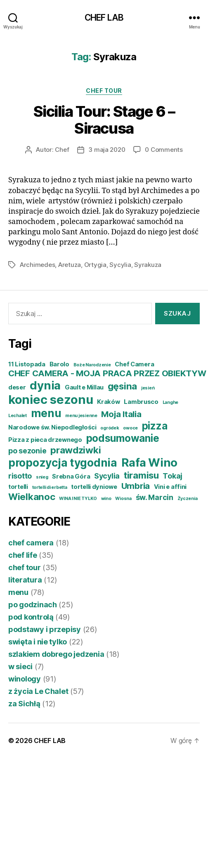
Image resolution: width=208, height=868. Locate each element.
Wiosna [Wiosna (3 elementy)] (123, 499)
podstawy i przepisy (45, 629)
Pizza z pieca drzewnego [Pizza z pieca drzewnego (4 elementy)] (45, 440)
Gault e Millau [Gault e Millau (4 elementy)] (84, 387)
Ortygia (95, 265)
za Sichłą (24, 704)
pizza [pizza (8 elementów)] (155, 426)
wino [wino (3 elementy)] (106, 499)
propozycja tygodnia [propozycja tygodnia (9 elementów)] (63, 463)
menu (18, 592)
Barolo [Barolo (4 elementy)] (59, 364)
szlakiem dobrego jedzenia (56, 654)
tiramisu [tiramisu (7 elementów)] (141, 475)
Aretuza (70, 265)
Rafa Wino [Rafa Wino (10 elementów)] (150, 462)
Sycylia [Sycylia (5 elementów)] (107, 476)
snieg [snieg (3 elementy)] (42, 477)
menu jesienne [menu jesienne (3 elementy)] (81, 416)
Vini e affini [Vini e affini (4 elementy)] (170, 487)
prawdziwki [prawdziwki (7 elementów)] (76, 450)
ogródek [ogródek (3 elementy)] (110, 428)
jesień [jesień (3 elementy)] (148, 388)
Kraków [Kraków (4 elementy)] (108, 402)
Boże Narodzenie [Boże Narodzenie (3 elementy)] (92, 365)
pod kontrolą (31, 617)
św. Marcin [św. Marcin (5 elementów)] (155, 497)
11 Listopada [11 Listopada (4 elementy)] (27, 364)
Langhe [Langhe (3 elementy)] (170, 402)
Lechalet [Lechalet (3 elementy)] (18, 416)
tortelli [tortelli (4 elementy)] (18, 487)
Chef (62, 150)
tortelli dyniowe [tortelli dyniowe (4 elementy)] (94, 487)
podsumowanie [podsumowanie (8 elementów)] (123, 438)
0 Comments (164, 150)
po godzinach (33, 605)
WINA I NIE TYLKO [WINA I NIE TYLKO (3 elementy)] (78, 499)
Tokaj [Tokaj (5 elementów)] (173, 476)
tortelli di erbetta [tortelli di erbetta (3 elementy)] (50, 487)
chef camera (31, 543)
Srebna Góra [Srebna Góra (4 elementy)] (71, 476)
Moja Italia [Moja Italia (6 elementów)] (121, 414)
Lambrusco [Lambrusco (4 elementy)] (141, 402)
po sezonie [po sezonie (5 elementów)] (27, 451)
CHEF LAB (104, 18)
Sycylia (120, 265)
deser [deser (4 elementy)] (17, 387)
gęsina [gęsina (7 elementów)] (122, 386)
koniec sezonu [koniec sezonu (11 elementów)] (51, 400)
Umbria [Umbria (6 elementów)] (136, 486)
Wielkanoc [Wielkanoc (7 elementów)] (32, 497)
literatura (25, 580)
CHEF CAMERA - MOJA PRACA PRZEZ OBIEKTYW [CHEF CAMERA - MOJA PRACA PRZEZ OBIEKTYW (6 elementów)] (107, 373)
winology (25, 679)
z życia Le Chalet (38, 691)
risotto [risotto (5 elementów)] (20, 476)
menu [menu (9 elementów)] (46, 413)
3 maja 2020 (107, 150)
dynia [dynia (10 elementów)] (45, 385)
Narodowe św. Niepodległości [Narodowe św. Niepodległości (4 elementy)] (52, 427)
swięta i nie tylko (38, 642)
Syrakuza (148, 265)
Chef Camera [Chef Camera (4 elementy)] (134, 364)
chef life (23, 555)
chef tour (104, 91)
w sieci (20, 666)
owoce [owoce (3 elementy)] (130, 428)
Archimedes (37, 265)
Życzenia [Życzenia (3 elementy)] (188, 499)
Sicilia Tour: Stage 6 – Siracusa (104, 120)
